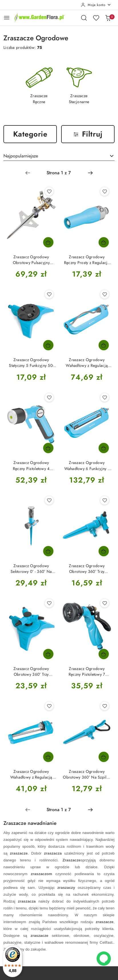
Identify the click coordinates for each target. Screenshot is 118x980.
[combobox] (59, 156)
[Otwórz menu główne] (7, 18)
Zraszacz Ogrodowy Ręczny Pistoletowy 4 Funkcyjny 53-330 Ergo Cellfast (31, 466)
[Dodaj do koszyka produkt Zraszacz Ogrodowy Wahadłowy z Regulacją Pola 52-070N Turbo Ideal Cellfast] (104, 345)
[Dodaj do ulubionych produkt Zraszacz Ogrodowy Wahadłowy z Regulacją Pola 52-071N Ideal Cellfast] (49, 706)
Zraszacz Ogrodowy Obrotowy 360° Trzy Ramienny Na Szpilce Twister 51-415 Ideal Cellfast (87, 569)
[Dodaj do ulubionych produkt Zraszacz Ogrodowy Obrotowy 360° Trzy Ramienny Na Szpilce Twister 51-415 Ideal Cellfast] (105, 500)
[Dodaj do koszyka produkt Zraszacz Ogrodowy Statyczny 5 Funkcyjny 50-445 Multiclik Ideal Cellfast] (48, 345)
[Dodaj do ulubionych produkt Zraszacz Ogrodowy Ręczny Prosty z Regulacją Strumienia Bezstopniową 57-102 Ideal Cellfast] (105, 191)
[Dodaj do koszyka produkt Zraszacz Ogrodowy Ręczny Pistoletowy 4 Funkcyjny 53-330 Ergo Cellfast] (48, 448)
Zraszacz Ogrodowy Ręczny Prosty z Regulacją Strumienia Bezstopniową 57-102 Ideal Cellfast (87, 260)
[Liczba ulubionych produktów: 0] (96, 18)
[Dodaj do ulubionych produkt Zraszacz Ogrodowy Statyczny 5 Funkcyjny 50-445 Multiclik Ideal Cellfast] (49, 294)
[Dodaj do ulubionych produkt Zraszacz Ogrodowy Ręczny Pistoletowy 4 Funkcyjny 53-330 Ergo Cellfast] (49, 397)
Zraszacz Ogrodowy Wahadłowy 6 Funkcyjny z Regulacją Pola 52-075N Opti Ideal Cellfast (87, 466)
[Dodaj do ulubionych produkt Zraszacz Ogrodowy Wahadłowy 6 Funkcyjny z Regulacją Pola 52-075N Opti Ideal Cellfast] (105, 397)
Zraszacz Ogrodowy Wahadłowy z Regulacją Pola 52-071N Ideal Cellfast (31, 775)
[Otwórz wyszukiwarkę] (84, 18)
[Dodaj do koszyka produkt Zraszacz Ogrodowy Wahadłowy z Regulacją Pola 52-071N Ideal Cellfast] (48, 757)
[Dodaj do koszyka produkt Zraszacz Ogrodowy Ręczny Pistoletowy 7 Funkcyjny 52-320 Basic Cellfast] (104, 654)
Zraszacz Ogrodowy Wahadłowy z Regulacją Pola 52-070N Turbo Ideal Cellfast (87, 363)
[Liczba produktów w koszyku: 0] (108, 18)
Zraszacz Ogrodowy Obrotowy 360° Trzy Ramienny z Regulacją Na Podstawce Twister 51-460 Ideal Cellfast (31, 672)
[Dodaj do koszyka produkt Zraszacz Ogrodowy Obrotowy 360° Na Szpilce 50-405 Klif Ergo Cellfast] (104, 757)
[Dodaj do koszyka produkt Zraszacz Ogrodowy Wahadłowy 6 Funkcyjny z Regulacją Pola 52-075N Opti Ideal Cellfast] (104, 448)
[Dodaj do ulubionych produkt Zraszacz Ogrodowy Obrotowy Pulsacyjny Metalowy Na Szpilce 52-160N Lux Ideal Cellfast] (49, 191)
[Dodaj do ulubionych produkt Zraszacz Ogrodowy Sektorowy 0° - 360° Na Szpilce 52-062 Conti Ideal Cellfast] (49, 500)
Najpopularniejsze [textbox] (21, 156)
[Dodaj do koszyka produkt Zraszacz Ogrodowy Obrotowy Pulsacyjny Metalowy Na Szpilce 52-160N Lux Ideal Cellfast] (48, 242)
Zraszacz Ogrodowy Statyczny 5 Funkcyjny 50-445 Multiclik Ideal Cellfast (31, 363)
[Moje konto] (96, 5)
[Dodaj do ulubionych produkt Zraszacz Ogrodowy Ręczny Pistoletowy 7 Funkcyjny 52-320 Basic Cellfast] (105, 603)
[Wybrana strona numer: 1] (59, 173)
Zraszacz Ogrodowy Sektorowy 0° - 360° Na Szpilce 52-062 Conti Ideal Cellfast (31, 569)
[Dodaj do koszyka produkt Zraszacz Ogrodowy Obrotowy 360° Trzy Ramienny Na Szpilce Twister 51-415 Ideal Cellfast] (104, 551)
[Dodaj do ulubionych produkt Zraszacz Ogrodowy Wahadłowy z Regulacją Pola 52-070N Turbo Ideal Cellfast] (105, 294)
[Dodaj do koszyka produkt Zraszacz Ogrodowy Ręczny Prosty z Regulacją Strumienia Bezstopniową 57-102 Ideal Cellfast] (104, 242)
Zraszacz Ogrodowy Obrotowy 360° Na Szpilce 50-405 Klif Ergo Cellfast (87, 775)
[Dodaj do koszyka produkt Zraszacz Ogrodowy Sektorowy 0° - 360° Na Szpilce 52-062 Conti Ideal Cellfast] (48, 551)
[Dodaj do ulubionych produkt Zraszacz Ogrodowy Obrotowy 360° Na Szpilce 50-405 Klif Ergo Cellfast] (105, 706)
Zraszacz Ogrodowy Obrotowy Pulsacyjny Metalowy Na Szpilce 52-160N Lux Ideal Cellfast (31, 260)
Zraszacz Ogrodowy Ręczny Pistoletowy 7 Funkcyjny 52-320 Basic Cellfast (87, 672)
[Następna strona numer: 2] (90, 173)
